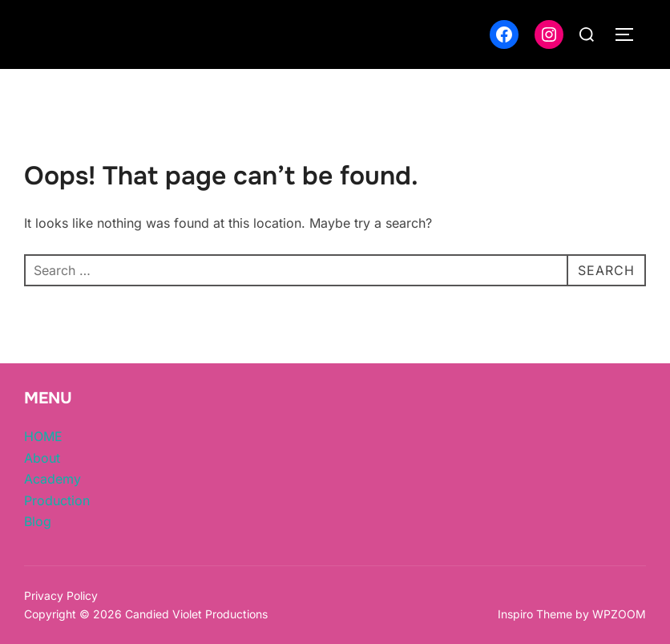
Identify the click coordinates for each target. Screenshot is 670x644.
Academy (52, 479)
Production (57, 500)
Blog (38, 521)
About (42, 458)
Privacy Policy (61, 595)
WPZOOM (619, 614)
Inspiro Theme (535, 614)
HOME (43, 436)
